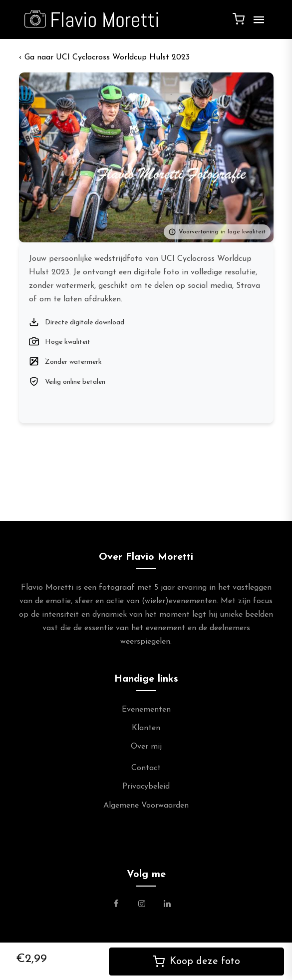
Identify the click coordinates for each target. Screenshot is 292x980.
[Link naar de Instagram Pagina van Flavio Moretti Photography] (142, 905)
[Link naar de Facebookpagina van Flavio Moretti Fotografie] (122, 905)
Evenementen (146, 710)
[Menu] (257, 23)
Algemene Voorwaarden (146, 806)
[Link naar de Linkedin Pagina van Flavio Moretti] (167, 905)
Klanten (146, 728)
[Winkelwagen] (239, 18)
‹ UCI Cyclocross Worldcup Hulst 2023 (104, 57)
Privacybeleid (146, 787)
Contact (146, 768)
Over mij (146, 747)
